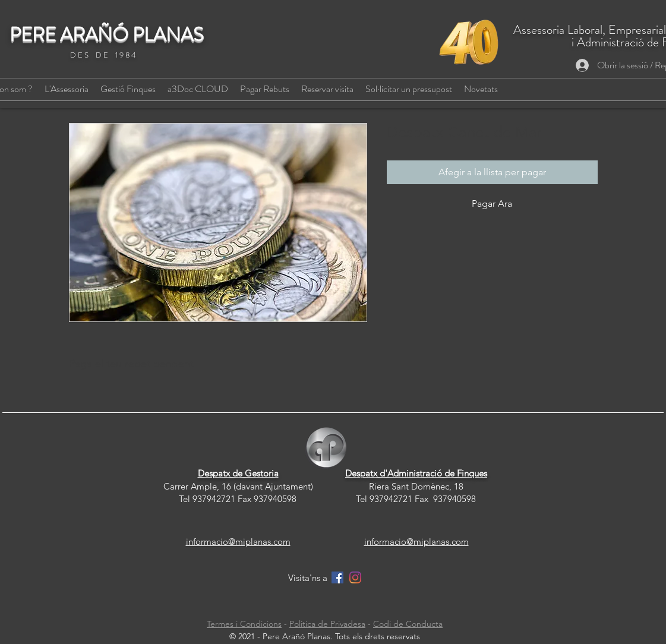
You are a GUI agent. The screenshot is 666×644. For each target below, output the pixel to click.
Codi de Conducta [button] (408, 624)
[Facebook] (337, 577)
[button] (265, 89)
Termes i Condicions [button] (244, 624)
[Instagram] (355, 577)
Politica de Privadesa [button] (327, 624)
